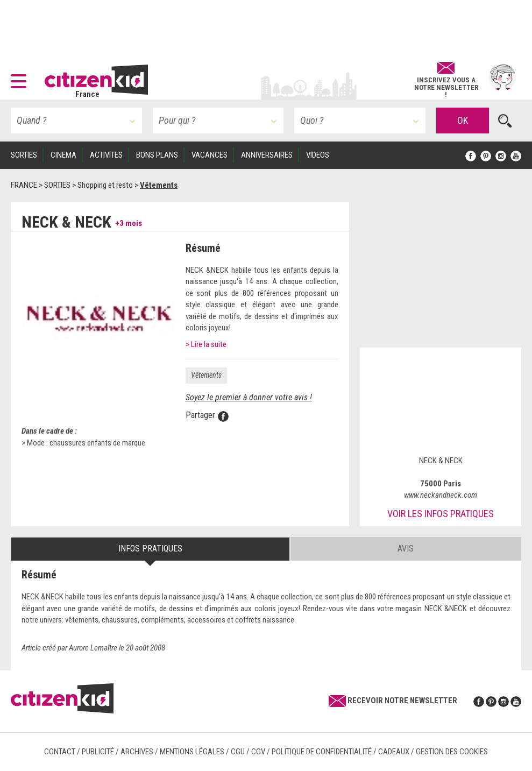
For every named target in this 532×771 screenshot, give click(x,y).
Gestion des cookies (452, 752)
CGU (238, 752)
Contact (60, 752)
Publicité (98, 752)
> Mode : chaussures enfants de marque (83, 443)
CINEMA (63, 155)
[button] (21, 77)
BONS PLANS (157, 155)
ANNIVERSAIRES (267, 155)
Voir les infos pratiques (441, 514)
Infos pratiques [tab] (150, 549)
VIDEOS (318, 155)
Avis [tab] (406, 549)
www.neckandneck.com (441, 495)
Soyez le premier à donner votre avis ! (249, 397)
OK (463, 120)
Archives (137, 752)
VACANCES (210, 155)
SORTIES (24, 155)
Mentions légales (192, 752)
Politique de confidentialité (322, 752)
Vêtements (206, 375)
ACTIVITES (106, 155)
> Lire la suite (206, 344)
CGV (258, 752)
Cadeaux (394, 752)
